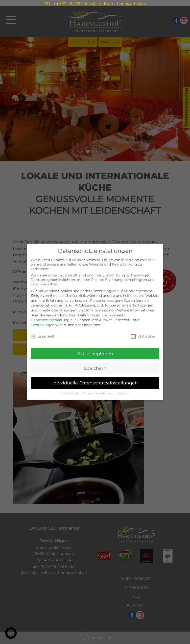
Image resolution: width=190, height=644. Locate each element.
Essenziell (42, 335)
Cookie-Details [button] (71, 392)
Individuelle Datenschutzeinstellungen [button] (95, 382)
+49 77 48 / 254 (68, 4)
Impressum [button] (122, 392)
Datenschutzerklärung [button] (98, 392)
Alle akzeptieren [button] (95, 353)
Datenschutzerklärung (50, 319)
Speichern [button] (95, 367)
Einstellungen (43, 324)
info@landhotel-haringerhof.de (116, 4)
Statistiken (143, 335)
